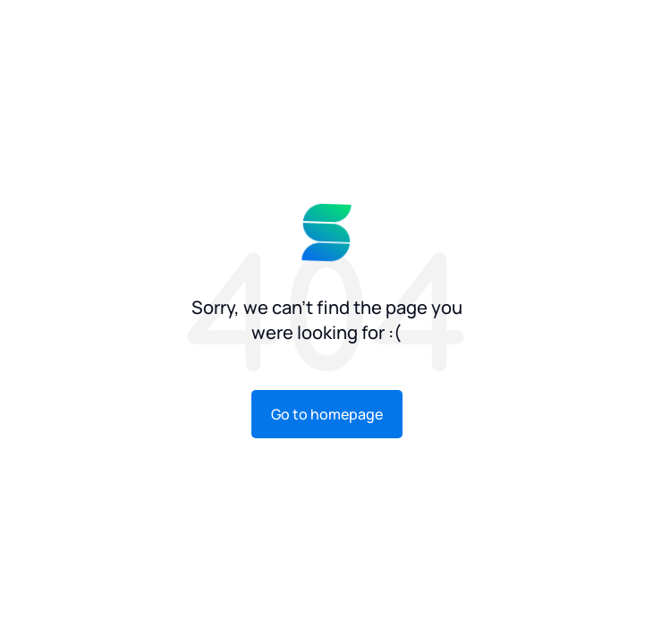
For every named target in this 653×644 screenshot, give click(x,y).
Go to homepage (327, 414)
